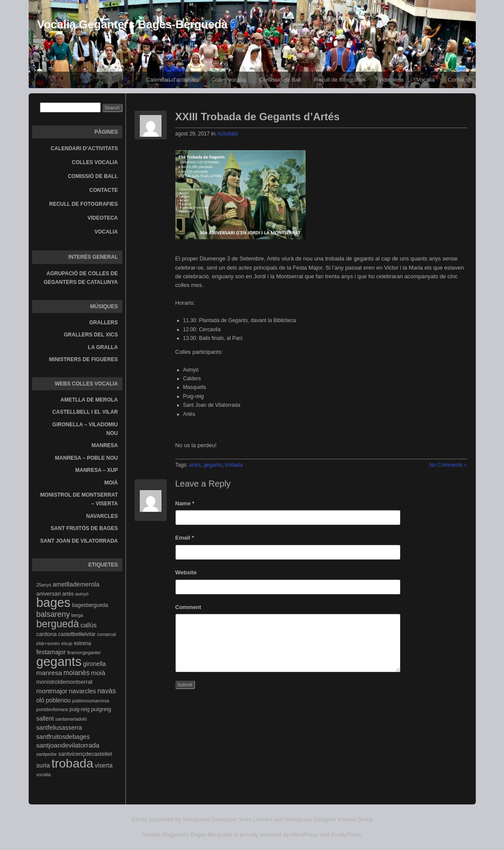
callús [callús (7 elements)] (88, 625)
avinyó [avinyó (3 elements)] (82, 594)
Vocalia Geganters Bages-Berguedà (133, 24)
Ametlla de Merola (89, 400)
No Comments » (448, 465)
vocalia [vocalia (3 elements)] (44, 774)
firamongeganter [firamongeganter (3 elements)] (84, 652)
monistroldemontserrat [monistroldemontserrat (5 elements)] (64, 682)
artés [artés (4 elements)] (68, 594)
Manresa (105, 445)
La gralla (103, 347)
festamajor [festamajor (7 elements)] (51, 652)
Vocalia (426, 80)
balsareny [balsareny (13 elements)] (53, 614)
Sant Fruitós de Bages (84, 528)
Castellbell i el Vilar (85, 412)
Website (186, 572)
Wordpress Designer (310, 819)
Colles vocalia (228, 80)
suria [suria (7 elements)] (43, 765)
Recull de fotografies (340, 80)
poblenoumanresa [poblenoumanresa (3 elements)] (91, 701)
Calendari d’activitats (172, 80)
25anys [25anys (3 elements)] (44, 585)
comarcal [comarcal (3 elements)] (107, 634)
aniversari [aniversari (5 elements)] (49, 594)
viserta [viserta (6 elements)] (104, 765)
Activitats (227, 134)
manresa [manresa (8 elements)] (49, 673)
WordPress (305, 835)
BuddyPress (346, 835)
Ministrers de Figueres (84, 359)
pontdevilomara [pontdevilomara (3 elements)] (52, 709)
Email (185, 538)
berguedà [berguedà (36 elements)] (58, 624)
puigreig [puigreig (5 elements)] (101, 709)
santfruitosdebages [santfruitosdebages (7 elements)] (63, 737)
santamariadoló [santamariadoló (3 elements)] (71, 719)
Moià (111, 483)
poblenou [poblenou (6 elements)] (58, 700)
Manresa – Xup (96, 470)
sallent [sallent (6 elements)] (45, 718)
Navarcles (102, 516)
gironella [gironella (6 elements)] (94, 664)
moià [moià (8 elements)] (98, 673)
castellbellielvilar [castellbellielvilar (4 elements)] (77, 634)
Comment (188, 607)
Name (185, 503)
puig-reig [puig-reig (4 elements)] (80, 709)
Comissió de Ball (280, 80)
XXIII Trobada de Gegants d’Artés (258, 117)
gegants (213, 465)
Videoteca (391, 80)
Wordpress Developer (210, 819)
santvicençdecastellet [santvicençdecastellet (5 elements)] (85, 754)
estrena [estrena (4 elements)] (82, 643)
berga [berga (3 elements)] (77, 615)
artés (195, 465)
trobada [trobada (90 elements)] (72, 763)
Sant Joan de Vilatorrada (79, 541)
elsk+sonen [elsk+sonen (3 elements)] (48, 643)
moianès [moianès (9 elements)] (76, 673)
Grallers (104, 323)
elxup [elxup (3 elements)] (67, 643)
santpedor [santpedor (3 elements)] (47, 754)
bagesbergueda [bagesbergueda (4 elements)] (90, 605)
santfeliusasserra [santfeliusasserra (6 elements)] (59, 728)
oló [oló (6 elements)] (41, 700)
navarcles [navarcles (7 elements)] (82, 691)
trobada (234, 465)
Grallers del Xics (91, 335)
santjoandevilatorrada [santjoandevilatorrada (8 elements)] (68, 745)
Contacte (459, 80)
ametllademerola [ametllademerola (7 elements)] (76, 584)
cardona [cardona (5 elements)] (47, 634)
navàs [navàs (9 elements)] (106, 691)
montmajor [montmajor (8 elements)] (52, 691)
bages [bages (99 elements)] (54, 603)
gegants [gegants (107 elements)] (59, 661)
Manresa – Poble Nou (87, 458)
